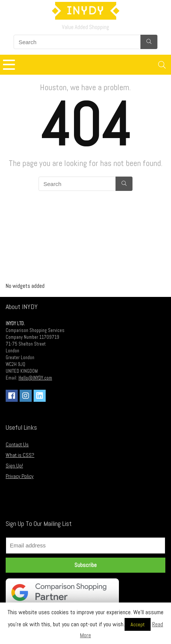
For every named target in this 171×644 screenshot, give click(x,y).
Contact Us (17, 444)
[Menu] (9, 65)
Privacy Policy (20, 476)
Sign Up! (14, 466)
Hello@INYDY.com (35, 378)
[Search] (162, 65)
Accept (138, 624)
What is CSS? (20, 455)
